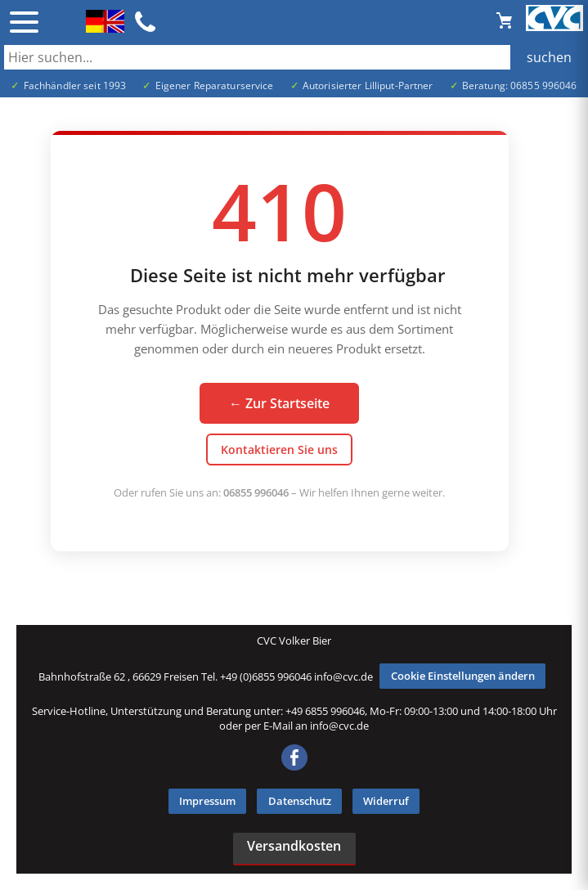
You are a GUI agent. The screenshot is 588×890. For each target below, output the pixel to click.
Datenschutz (300, 801)
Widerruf (386, 801)
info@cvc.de (343, 676)
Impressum (207, 801)
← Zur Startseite (279, 403)
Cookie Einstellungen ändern (463, 676)
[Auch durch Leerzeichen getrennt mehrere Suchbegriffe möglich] (294, 57)
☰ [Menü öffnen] (24, 22)
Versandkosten (294, 846)
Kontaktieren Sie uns (279, 449)
